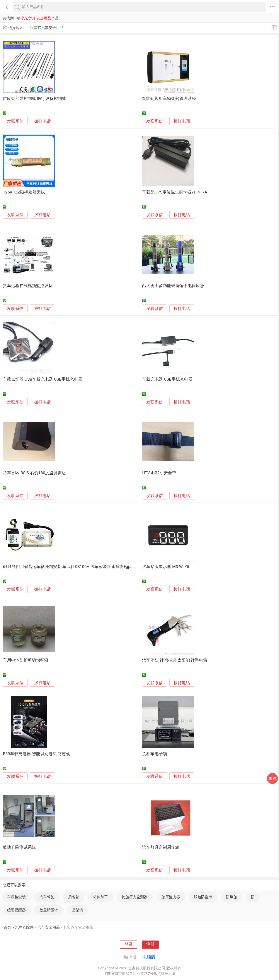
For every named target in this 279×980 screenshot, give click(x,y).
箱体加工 (100, 897)
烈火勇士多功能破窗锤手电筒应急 (173, 286)
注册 (150, 944)
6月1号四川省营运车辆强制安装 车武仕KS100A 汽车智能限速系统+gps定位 (72, 567)
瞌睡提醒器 (16, 910)
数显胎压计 (49, 910)
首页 (7, 927)
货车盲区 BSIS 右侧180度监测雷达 (34, 473)
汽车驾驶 (47, 897)
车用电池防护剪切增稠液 (26, 660)
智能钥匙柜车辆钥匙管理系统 (169, 99)
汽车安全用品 (49, 927)
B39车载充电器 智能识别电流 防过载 (36, 754)
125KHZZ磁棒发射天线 (24, 192)
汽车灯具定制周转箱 (161, 847)
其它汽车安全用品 (78, 927)
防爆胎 (232, 897)
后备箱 (74, 897)
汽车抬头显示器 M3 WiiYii (166, 567)
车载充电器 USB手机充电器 (167, 379)
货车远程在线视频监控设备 (28, 286)
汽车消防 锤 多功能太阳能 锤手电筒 (175, 660)
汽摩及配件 (24, 927)
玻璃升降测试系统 (19, 847)
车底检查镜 (16, 897)
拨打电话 (43, 121)
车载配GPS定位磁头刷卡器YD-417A (175, 192)
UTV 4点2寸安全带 (159, 473)
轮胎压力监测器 (135, 897)
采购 (272, 778)
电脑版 (149, 957)
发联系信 (15, 121)
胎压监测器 (171, 897)
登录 (129, 944)
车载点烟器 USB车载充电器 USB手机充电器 (43, 379)
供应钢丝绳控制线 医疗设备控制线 (34, 99)
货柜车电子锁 (155, 754)
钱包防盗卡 (203, 897)
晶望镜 (77, 910)
